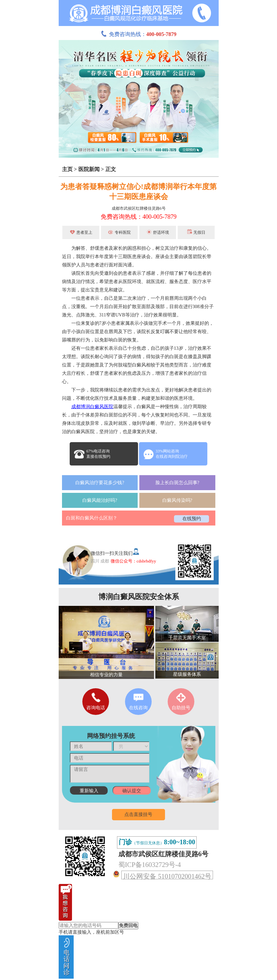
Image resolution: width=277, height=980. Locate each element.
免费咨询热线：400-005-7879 (139, 217)
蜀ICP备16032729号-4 (150, 865)
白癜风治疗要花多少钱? (100, 483)
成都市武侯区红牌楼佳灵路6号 (139, 208)
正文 (111, 169)
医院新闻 (89, 169)
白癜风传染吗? (177, 500)
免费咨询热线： (139, 34)
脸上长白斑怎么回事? (177, 483)
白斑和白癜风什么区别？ (92, 518)
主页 (67, 169)
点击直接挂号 (138, 814)
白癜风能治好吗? (100, 500)
